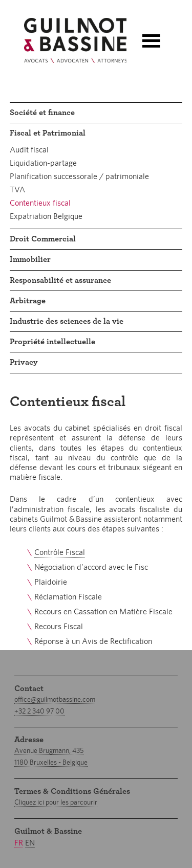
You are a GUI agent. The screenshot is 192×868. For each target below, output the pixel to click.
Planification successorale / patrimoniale (79, 176)
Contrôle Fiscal (60, 552)
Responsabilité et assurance (60, 280)
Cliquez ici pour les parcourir (56, 802)
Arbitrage (28, 301)
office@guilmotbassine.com (55, 699)
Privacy (24, 362)
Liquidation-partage (43, 163)
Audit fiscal (29, 150)
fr (19, 843)
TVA (17, 190)
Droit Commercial (43, 239)
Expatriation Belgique (46, 216)
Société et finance (42, 113)
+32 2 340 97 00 (39, 711)
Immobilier (30, 259)
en (30, 843)
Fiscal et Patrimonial (48, 133)
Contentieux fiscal (40, 203)
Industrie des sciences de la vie (67, 321)
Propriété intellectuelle (52, 342)
